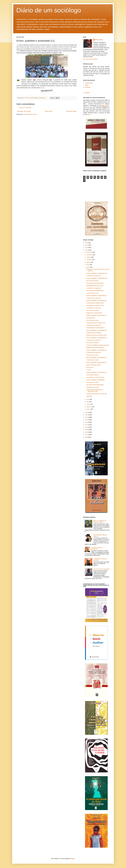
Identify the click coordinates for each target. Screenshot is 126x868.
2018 (87, 248)
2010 (87, 427)
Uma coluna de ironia (92, 293)
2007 (87, 435)
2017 (87, 250)
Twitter (87, 85)
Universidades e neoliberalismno (95, 328)
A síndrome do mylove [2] (93, 340)
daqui (42, 88)
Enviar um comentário (25, 108)
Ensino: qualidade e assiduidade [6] (96, 330)
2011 (87, 425)
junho (88, 267)
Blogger (73, 859)
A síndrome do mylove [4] (93, 308)
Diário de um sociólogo (49, 10)
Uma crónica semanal (92, 281)
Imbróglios (89, 396)
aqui (89, 115)
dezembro (90, 252)
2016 (87, 412)
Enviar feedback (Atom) (30, 114)
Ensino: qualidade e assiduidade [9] (96, 296)
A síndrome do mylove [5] (93, 298)
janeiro (89, 409)
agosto (89, 262)
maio (88, 399)
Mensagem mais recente (24, 111)
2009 (87, 430)
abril (88, 402)
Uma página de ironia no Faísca (95, 306)
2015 (87, 415)
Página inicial (49, 111)
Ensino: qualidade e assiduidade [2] (96, 362)
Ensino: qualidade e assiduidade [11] (97, 273)
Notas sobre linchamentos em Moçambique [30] (95, 390)
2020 (87, 243)
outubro (89, 257)
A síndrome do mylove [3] (93, 325)
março (89, 404)
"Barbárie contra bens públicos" (95, 348)
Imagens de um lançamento (94, 313)
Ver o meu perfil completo (90, 59)
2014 (87, 417)
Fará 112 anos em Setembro (101, 569)
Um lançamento (91, 318)
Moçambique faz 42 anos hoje (95, 286)
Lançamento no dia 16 (93, 387)
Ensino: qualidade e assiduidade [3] (96, 358)
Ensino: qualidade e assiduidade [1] (96, 372)
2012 (87, 422)
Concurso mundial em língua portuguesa (98, 345)
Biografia (87, 93)
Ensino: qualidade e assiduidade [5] (96, 338)
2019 (87, 245)
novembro (90, 255)
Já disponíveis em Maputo (94, 333)
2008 (87, 432)
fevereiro (89, 407)
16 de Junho (90, 367)
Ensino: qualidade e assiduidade (95, 380)
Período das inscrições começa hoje (97, 394)
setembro (89, 260)
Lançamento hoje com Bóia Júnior (96, 323)
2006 (87, 437)
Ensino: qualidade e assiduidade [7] (96, 315)
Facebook (88, 87)
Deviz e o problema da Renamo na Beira (100, 521)
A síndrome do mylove (93, 360)
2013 (87, 420)
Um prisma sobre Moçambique (95, 283)
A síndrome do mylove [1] (93, 353)
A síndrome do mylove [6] (93, 288)
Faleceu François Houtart (93, 365)
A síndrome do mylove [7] (93, 276)
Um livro (89, 370)
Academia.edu (89, 83)
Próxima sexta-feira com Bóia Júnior (97, 335)
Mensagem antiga (71, 111)
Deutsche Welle (104, 106)
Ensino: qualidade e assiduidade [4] (96, 350)
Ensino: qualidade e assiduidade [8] (96, 301)
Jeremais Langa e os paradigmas (97, 548)
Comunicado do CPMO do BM (95, 303)
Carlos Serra (99, 40)
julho (88, 265)
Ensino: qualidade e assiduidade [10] (97, 278)
